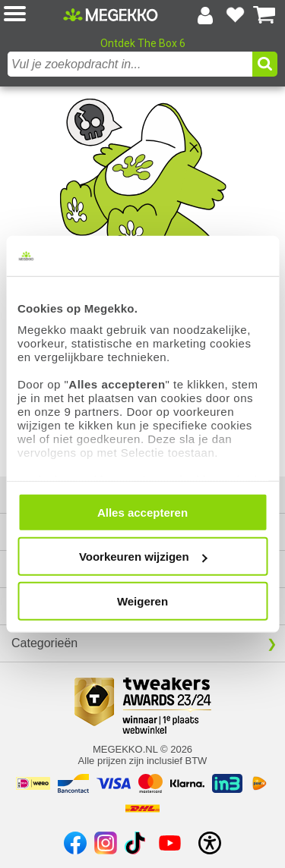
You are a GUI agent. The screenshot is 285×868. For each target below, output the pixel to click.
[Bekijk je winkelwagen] (264, 15)
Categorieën (44, 643)
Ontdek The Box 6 (143, 43)
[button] (33, 15)
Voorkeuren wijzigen (143, 557)
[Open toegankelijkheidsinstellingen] (210, 843)
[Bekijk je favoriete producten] (235, 15)
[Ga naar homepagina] (111, 14)
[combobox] (130, 64)
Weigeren (142, 601)
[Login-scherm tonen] (205, 15)
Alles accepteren (142, 512)
